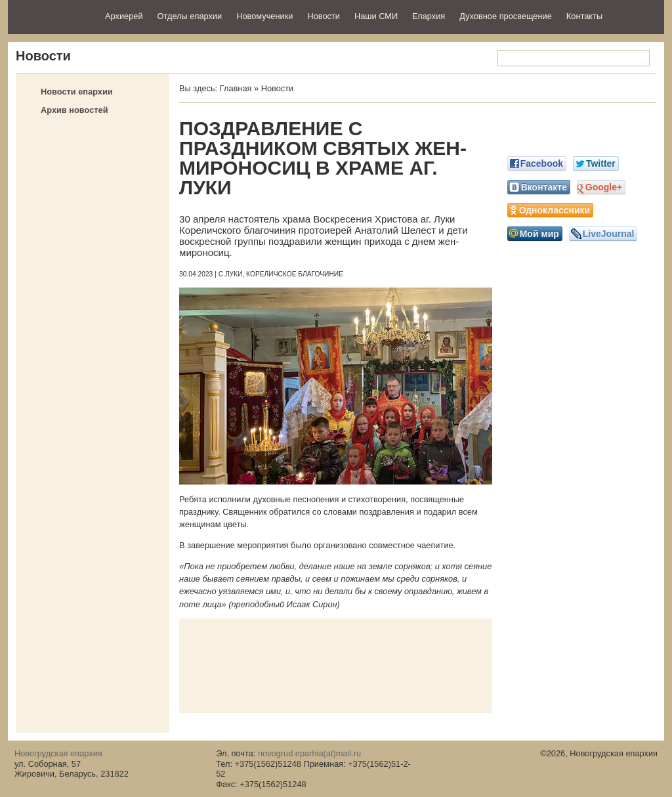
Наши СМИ (376, 16)
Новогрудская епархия (52, 15)
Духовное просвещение (506, 16)
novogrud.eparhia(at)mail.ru (309, 753)
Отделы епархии (190, 16)
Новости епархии (77, 92)
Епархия (429, 16)
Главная (236, 88)
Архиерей (124, 16)
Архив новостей (74, 110)
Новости (324, 16)
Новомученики (264, 16)
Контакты (584, 16)
